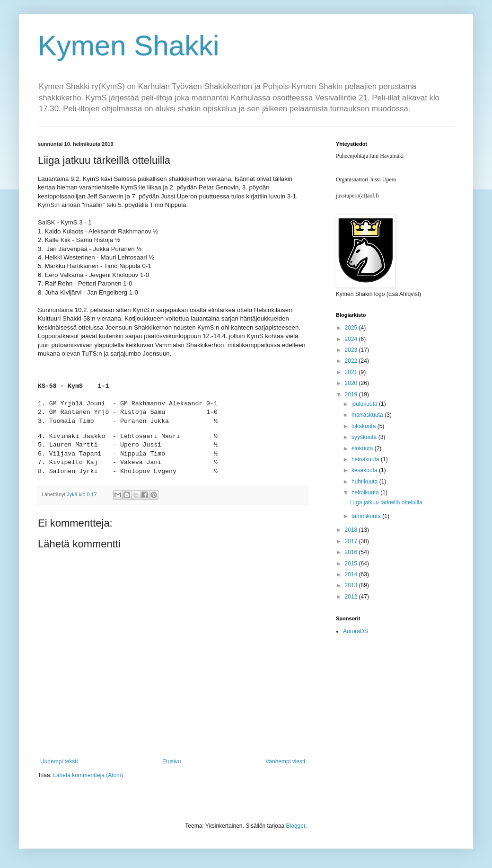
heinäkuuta (366, 459)
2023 (352, 350)
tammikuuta (367, 516)
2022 (352, 361)
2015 (352, 564)
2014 (352, 574)
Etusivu (171, 761)
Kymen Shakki (129, 46)
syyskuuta (365, 437)
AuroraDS (356, 631)
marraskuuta (368, 415)
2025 (352, 328)
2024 (352, 339)
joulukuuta (365, 404)
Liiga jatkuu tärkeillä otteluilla (386, 502)
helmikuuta (366, 492)
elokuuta (363, 448)
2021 (352, 372)
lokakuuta (365, 426)
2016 (352, 552)
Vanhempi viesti (285, 761)
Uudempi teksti (59, 761)
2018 (352, 530)
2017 (352, 541)
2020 (352, 383)
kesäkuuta (365, 470)
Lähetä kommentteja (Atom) (88, 775)
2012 (352, 597)
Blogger (296, 826)
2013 (352, 585)
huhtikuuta (365, 482)
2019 (352, 394)
